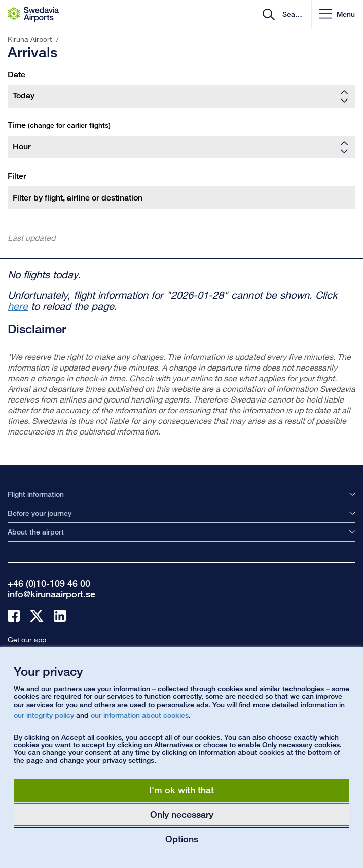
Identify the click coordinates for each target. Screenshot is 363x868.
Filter (17, 176)
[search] (291, 14)
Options (182, 839)
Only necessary (182, 814)
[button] (337, 14)
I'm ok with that (181, 790)
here (18, 306)
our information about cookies (140, 715)
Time (59, 125)
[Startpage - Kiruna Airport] (33, 14)
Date (16, 74)
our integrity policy (44, 715)
